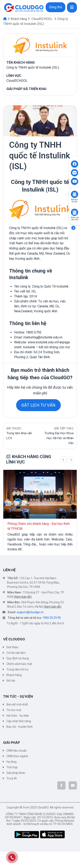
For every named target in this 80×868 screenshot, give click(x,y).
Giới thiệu (12, 647)
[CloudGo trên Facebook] (61, 785)
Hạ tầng (11, 762)
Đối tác (11, 681)
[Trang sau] (71, 460)
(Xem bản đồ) (23, 597)
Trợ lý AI (12, 778)
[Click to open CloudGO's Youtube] (75, 181)
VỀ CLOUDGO (14, 639)
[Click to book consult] (75, 194)
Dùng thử (56, 7)
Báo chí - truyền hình (20, 727)
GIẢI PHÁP (11, 743)
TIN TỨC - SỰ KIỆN (18, 696)
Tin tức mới (14, 710)
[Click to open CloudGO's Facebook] (75, 164)
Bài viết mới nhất (17, 704)
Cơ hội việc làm (16, 653)
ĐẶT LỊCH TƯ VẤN (38, 405)
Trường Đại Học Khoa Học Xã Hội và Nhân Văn (59, 438)
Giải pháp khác (16, 773)
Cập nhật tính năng (19, 721)
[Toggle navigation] (72, 7)
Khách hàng (19, 19)
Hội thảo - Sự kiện (18, 716)
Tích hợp (12, 767)
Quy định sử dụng (18, 658)
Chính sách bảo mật (19, 664)
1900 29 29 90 (52, 618)
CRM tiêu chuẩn (17, 751)
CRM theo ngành (17, 756)
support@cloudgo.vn (30, 612)
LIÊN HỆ (9, 570)
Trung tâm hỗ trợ (17, 669)
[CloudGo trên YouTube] (73, 785)
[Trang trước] (64, 460)
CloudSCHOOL (42, 19)
